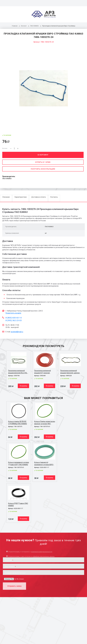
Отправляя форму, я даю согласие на (31, 556)
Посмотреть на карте (13, 313)
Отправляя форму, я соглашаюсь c (30, 552)
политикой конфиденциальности (42, 552)
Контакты (54, 197)
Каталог (24, 26)
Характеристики (21, 197)
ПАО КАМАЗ (34, 26)
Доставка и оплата (39, 197)
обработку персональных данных (44, 556)
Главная (15, 26)
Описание (6, 197)
